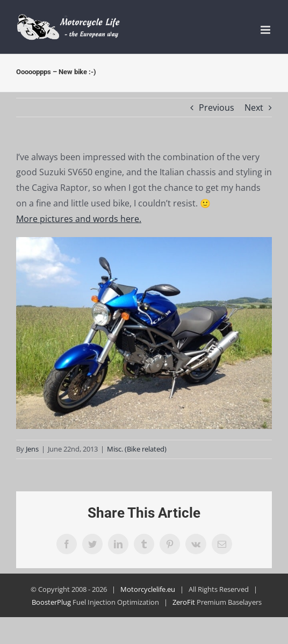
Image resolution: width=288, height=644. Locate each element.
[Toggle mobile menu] (266, 30)
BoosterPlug (51, 602)
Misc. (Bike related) (137, 449)
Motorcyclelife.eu (148, 589)
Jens (32, 449)
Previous (217, 108)
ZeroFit (184, 602)
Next (254, 108)
